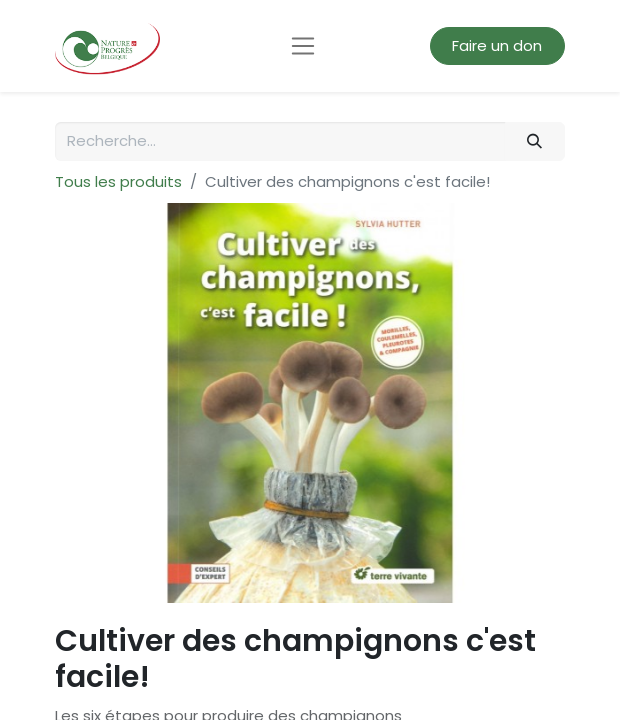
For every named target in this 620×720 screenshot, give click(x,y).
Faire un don (497, 45)
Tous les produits (118, 181)
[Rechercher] (535, 141)
